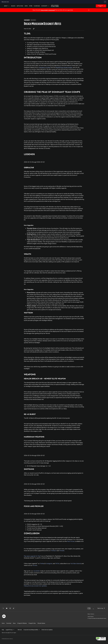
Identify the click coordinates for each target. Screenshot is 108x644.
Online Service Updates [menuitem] (47, 630)
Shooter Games (41, 623)
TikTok (57, 563)
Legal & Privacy (10, 630)
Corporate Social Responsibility (32, 630)
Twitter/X (54, 551)
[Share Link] (34, 29)
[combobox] (91, 608)
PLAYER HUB (37, 6)
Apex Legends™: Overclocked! (48, 10)
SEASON (13, 6)
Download (9, 623)
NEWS (26, 6)
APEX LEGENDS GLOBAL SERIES (55, 6)
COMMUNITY (45, 6)
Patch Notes (71, 541)
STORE (31, 6)
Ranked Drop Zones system (64, 67)
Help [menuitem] (3, 630)
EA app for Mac (32, 623)
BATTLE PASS (20, 6)
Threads (62, 551)
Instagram (49, 563)
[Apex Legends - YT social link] (7, 608)
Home (3, 623)
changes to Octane (45, 67)
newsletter (37, 571)
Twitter (42, 563)
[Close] (89, 10)
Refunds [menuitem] (20, 630)
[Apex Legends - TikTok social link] (14, 608)
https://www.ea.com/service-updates (35, 586)
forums (35, 565)
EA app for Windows (22, 623)
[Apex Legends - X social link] (3, 608)
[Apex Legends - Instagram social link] (10, 608)
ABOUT (7, 6)
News (14, 623)
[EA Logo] (4, 616)
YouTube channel (76, 563)
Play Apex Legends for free (32, 556)
